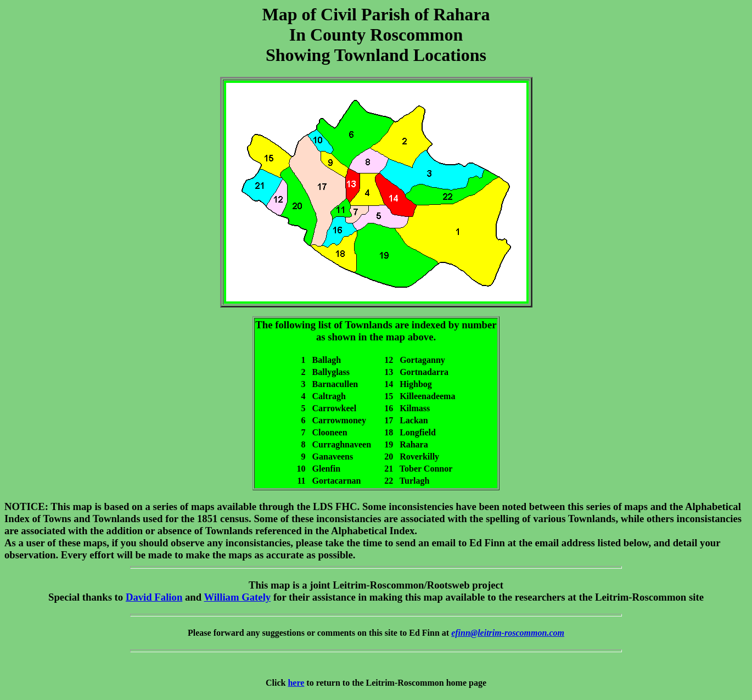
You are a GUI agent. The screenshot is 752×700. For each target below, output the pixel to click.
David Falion (154, 597)
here (296, 683)
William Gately (237, 597)
